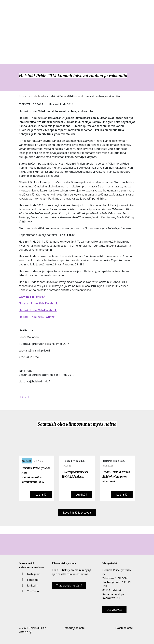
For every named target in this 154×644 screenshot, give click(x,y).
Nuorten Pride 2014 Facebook (38, 303)
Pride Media (38, 96)
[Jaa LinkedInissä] (25, 397)
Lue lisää (41, 495)
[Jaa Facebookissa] (20, 397)
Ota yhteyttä (114, 610)
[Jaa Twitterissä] (23, 397)
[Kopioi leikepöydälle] (28, 397)
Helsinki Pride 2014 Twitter (37, 317)
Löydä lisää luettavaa (77, 513)
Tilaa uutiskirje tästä (69, 586)
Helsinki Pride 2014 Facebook (38, 310)
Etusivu (24, 96)
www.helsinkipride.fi (32, 297)
